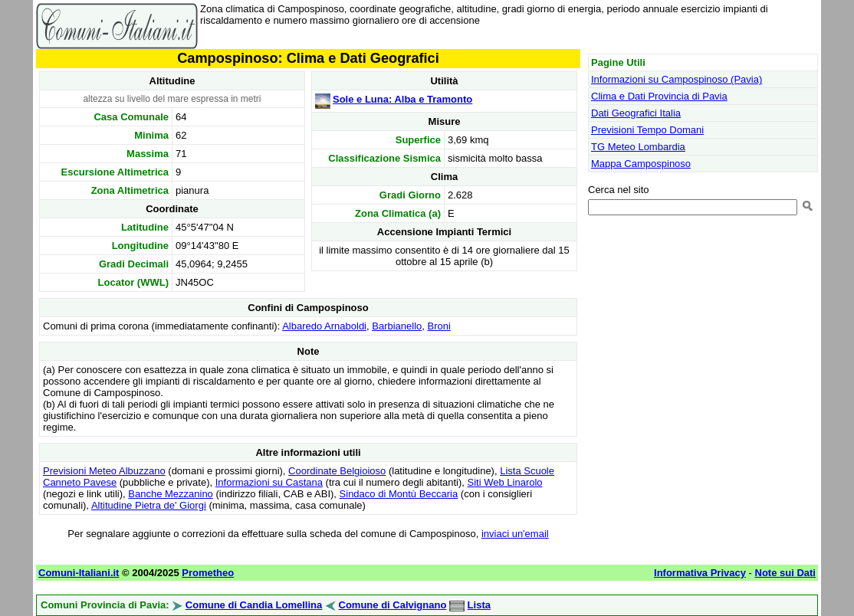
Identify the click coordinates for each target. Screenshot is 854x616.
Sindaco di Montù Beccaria (399, 494)
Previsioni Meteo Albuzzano (104, 471)
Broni (439, 326)
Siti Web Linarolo (505, 482)
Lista (479, 605)
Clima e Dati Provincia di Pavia (659, 96)
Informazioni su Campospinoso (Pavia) (677, 79)
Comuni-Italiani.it (79, 573)
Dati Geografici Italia (636, 113)
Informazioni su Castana (269, 482)
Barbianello (397, 326)
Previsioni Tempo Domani (647, 130)
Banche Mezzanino (171, 494)
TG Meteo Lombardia (638, 147)
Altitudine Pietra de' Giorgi (149, 505)
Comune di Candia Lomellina (254, 605)
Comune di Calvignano (393, 605)
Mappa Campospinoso (641, 164)
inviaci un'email (515, 534)
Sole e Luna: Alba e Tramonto (402, 99)
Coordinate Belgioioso (337, 471)
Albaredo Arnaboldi (324, 326)
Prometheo (208, 573)
